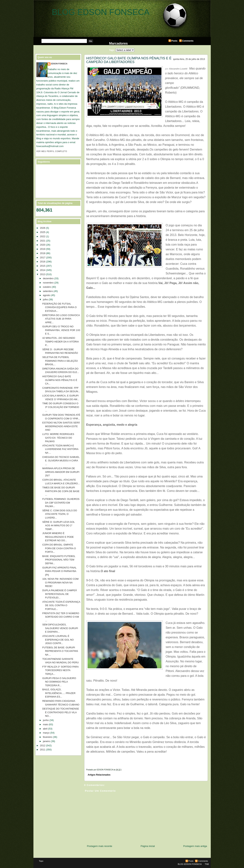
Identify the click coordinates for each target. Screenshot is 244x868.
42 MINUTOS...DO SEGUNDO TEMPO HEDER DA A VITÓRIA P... (60, 342)
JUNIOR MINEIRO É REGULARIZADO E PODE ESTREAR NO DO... (58, 537)
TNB (207, 864)
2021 (43, 241)
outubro (47, 287)
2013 (43, 274)
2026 (43, 228)
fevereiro (48, 737)
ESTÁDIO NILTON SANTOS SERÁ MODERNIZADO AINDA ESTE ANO (61, 426)
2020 (43, 245)
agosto (46, 295)
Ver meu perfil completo (52, 151)
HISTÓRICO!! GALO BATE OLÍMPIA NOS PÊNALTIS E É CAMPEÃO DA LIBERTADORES (129, 60)
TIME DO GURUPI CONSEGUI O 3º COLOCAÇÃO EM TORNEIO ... (61, 407)
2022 (43, 236)
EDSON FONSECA (59, 64)
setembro (48, 291)
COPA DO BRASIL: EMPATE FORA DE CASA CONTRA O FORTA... (59, 548)
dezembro (48, 278)
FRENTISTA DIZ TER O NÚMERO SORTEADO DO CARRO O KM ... (61, 617)
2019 (43, 249)
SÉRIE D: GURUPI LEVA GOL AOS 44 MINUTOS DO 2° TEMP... (59, 526)
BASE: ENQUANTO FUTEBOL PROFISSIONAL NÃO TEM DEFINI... (59, 560)
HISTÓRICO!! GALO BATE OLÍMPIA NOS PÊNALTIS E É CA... (60, 380)
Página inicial (148, 846)
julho (45, 299)
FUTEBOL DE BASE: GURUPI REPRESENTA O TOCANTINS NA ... (60, 651)
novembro (48, 283)
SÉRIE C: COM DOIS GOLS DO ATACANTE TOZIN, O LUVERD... (60, 514)
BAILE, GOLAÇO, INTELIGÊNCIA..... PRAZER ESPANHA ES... (59, 693)
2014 (43, 270)
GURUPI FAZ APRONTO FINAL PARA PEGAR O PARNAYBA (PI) (59, 571)
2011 (43, 750)
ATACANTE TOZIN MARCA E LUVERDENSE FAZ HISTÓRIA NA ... (60, 449)
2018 (43, 253)
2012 (43, 745)
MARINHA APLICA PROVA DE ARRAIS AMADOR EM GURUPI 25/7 (61, 472)
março (46, 733)
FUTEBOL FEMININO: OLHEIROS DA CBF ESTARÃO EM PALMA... (61, 503)
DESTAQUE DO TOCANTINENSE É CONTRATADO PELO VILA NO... (61, 712)
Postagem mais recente (100, 846)
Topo (41, 861)
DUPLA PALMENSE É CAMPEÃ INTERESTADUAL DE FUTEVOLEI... (60, 594)
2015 (43, 266)
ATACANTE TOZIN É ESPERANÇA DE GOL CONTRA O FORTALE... (61, 605)
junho (46, 720)
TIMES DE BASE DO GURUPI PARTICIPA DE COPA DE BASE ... (61, 491)
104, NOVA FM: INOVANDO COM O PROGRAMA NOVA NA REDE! (60, 582)
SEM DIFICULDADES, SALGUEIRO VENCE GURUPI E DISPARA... (60, 628)
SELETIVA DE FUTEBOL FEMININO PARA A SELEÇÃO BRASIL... (60, 361)
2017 (43, 257)
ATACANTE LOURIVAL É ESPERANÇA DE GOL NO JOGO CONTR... (58, 640)
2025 (43, 232)
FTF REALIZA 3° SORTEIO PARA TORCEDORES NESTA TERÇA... (60, 670)
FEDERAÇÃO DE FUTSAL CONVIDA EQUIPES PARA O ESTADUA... (59, 307)
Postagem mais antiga (195, 846)
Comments (188, 41)
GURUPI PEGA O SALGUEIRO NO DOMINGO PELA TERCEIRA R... (59, 682)
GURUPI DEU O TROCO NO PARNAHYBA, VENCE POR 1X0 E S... (61, 330)
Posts (174, 41)
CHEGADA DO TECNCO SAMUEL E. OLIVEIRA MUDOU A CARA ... (61, 461)
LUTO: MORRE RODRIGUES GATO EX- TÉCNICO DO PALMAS (58, 438)
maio (45, 724)
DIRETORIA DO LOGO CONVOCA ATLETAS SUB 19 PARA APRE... (61, 319)
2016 (43, 262)
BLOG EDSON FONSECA (101, 12)
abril (45, 729)
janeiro (46, 741)
